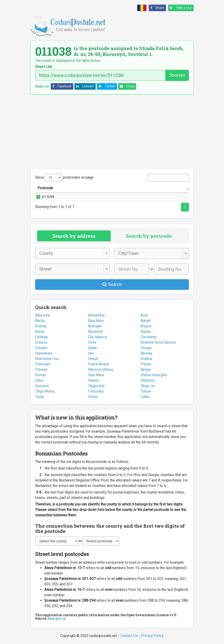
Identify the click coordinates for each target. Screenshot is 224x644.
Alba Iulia (42, 315)
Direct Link (44, 67)
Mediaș (146, 353)
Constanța (149, 337)
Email (126, 86)
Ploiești (41, 370)
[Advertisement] (112, 132)
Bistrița (41, 326)
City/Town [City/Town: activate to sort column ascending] (125, 188)
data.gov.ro (56, 618)
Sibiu (39, 380)
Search (112, 284)
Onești (93, 359)
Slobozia (148, 380)
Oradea (146, 359)
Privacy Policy (152, 636)
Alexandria (96, 315)
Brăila (40, 332)
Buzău (146, 332)
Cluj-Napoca (97, 337)
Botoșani (95, 326)
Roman (41, 375)
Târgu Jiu (148, 386)
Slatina (93, 380)
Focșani (41, 348)
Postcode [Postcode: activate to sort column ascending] (45, 188)
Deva (92, 342)
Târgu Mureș (45, 391)
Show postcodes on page (64, 178)
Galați (92, 348)
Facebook (61, 86)
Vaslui (93, 397)
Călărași (42, 337)
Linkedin (84, 86)
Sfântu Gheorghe (154, 375)
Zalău (145, 397)
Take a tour (180, 8)
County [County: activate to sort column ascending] (146, 188)
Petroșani (43, 364)
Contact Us (129, 636)
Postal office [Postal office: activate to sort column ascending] (173, 188)
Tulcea (146, 391)
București (95, 332)
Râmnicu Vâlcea (100, 370)
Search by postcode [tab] (149, 236)
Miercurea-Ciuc (47, 359)
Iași (91, 353)
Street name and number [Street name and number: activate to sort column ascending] (80, 188)
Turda (39, 397)
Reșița (146, 370)
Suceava (42, 386)
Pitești (146, 364)
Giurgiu (146, 348)
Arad (144, 315)
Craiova (41, 342)
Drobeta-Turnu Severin (158, 342)
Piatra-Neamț (99, 364)
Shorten (177, 75)
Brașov (146, 326)
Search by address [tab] (74, 236)
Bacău (40, 321)
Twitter (106, 86)
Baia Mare (96, 321)
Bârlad (146, 321)
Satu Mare (96, 375)
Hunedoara (44, 353)
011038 (44, 197)
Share (157, 8)
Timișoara (96, 391)
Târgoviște (96, 386)
